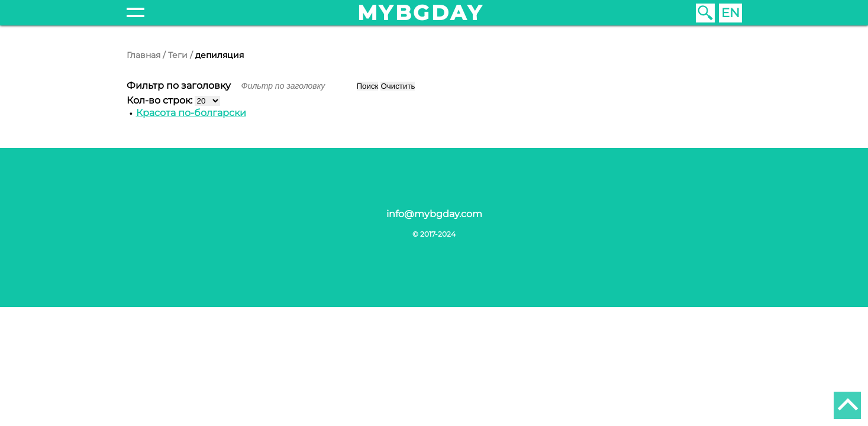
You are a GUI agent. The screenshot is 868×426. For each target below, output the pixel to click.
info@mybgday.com (434, 214)
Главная (143, 55)
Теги (178, 55)
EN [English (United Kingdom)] (730, 13)
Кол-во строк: (161, 100)
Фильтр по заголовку (180, 85)
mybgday (421, 13)
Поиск (368, 86)
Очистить (398, 86)
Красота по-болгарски (191, 113)
